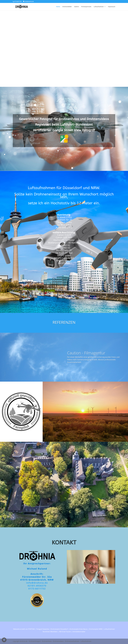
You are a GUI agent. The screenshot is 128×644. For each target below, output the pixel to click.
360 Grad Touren (65, 632)
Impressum (112, 7)
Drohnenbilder (67, 7)
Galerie (77, 7)
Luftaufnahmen (99, 7)
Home (58, 7)
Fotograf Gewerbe (43, 629)
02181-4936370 (37, 586)
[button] (4, 640)
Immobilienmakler (79, 632)
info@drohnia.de (37, 583)
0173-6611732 (37, 589)
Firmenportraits (86, 7)
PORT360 (32, 629)
